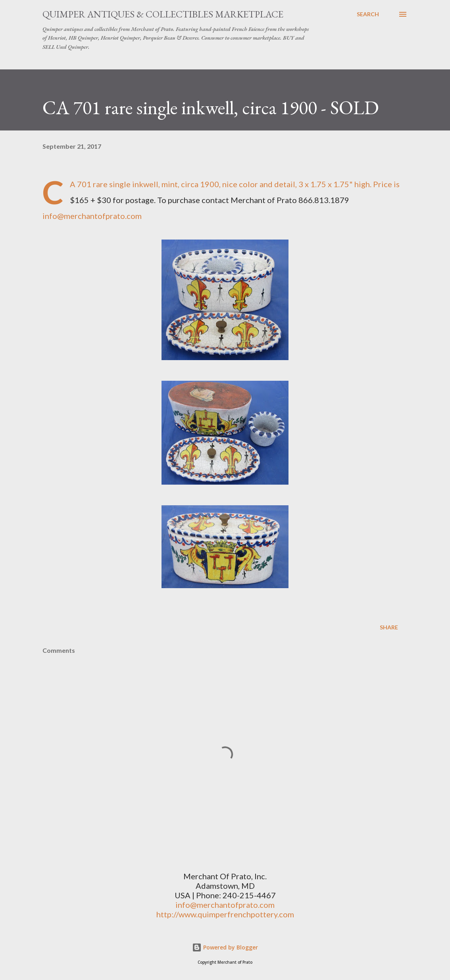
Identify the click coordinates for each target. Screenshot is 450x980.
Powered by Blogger (225, 947)
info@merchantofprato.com (92, 216)
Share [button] (389, 627)
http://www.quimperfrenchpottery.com (225, 914)
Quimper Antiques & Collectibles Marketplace (163, 14)
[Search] (368, 14)
